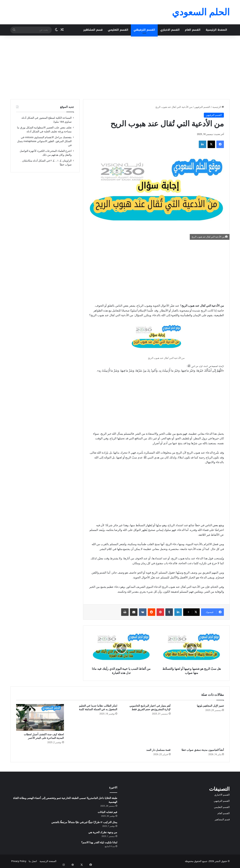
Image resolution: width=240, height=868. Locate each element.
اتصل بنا (33, 861)
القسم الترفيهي (144, 30)
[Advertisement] (120, 67)
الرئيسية (218, 107)
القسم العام (193, 30)
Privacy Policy (19, 861)
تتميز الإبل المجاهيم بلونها (210, 706)
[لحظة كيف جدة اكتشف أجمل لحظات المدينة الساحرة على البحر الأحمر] (40, 717)
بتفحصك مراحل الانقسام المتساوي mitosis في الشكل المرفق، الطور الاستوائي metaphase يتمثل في (44, 141)
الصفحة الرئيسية (216, 30)
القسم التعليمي (118, 30)
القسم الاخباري (170, 30)
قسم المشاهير (93, 30)
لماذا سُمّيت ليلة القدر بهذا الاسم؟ (99, 842)
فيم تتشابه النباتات (107, 812)
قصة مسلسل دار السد (158, 750)
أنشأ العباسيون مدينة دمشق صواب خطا (203, 750)
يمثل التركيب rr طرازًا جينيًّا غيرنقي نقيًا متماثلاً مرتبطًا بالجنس (84, 822)
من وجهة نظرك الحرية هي (103, 832)
